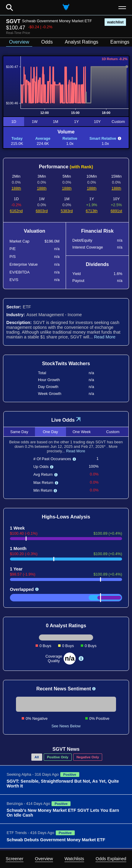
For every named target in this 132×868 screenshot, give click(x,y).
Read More (105, 337)
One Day (50, 432)
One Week (82, 432)
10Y (97, 122)
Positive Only (58, 757)
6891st (116, 211)
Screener (14, 859)
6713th (92, 211)
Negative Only (88, 757)
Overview (44, 859)
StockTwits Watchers (66, 364)
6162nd (16, 211)
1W (35, 122)
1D (14, 122)
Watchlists (74, 859)
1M (55, 122)
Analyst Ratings (82, 42)
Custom (118, 122)
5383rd (67, 211)
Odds (47, 42)
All (37, 757)
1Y (77, 122)
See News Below (66, 726)
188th (16, 188)
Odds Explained (111, 859)
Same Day (19, 432)
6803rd (42, 211)
